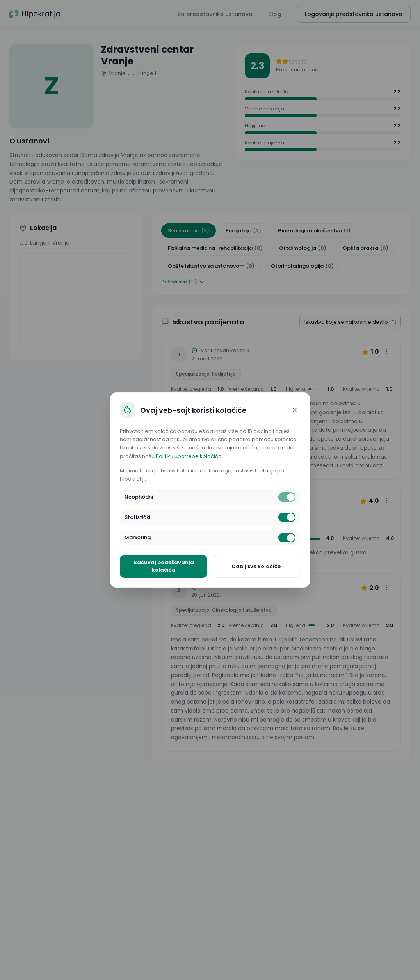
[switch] (287, 497)
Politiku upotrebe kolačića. (189, 456)
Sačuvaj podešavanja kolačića (164, 566)
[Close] (295, 410)
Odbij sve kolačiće (256, 566)
